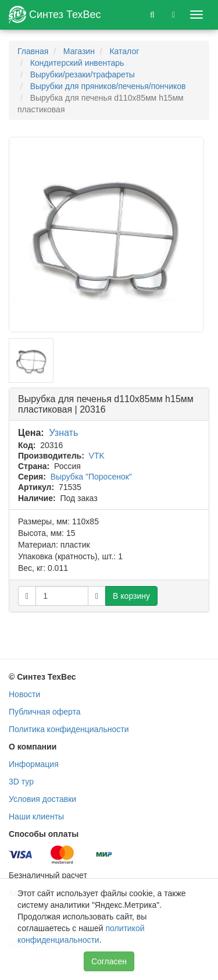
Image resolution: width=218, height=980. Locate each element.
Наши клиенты (36, 816)
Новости (24, 694)
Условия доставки (42, 799)
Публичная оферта (45, 712)
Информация (34, 764)
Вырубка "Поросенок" (91, 477)
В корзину (131, 596)
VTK (97, 456)
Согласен (109, 961)
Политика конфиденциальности (69, 729)
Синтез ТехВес (55, 15)
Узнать (64, 433)
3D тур (21, 782)
